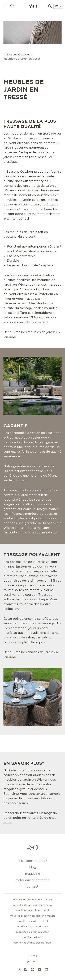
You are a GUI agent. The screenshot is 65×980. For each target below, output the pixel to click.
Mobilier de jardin (33, 937)
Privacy (32, 955)
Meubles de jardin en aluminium (32, 905)
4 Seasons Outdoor (17, 55)
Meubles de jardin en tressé (33, 910)
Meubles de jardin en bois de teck (33, 900)
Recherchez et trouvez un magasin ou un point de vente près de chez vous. (30, 818)
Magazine (33, 874)
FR (58, 6)
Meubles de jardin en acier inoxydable (33, 916)
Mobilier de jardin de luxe (33, 927)
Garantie (33, 961)
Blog (32, 867)
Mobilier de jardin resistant (32, 932)
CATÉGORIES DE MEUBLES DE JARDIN (32, 943)
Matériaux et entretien (32, 880)
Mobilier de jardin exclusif (32, 921)
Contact (32, 887)
